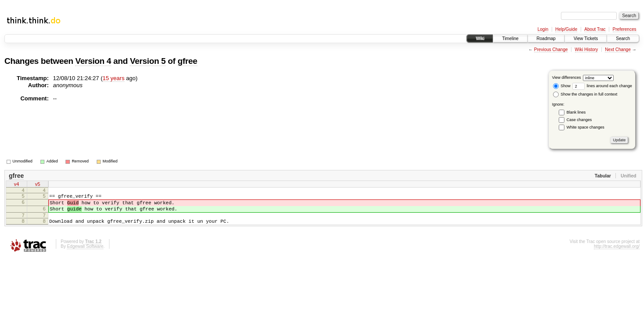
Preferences (625, 29)
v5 (38, 185)
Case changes (579, 120)
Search (623, 39)
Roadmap (546, 39)
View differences (567, 77)
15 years (113, 78)
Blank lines (576, 112)
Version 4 (93, 61)
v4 (17, 185)
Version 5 (147, 61)
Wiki (480, 39)
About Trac (595, 29)
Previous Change (551, 50)
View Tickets (586, 39)
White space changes (586, 127)
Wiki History (587, 50)
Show (562, 86)
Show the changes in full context (585, 94)
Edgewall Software (85, 253)
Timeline (510, 39)
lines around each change (602, 86)
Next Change (618, 50)
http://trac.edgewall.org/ (617, 253)
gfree (187, 61)
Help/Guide (566, 29)
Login (543, 29)
